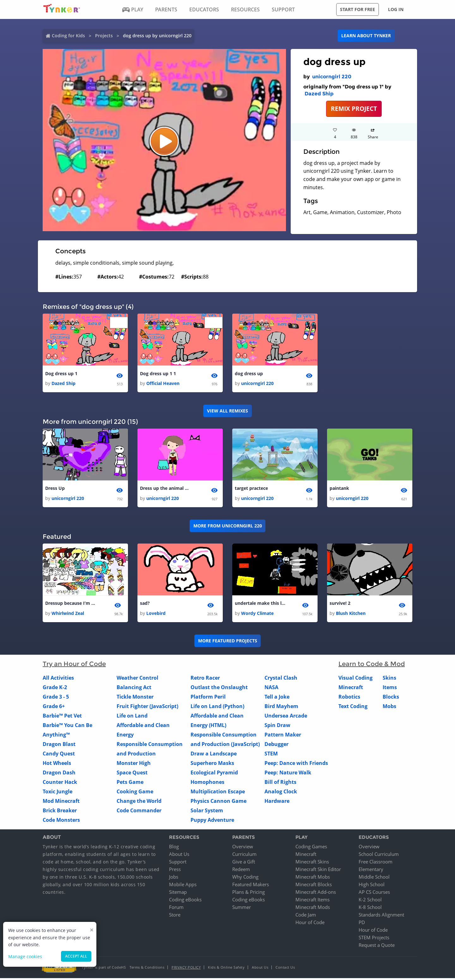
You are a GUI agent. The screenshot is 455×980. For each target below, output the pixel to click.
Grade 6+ (54, 708)
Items (390, 689)
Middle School (374, 879)
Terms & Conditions (147, 969)
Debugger (276, 746)
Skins (389, 679)
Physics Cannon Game (218, 803)
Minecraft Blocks (314, 886)
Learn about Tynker (366, 36)
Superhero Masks (212, 765)
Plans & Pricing (249, 894)
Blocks (391, 698)
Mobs (389, 708)
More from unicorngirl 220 (228, 527)
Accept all (76, 956)
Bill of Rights (280, 784)
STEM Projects (374, 939)
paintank (339, 489)
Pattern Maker (283, 736)
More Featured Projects (228, 643)
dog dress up (249, 374)
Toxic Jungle (58, 793)
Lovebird (156, 615)
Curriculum (244, 856)
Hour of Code (310, 924)
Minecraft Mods (313, 909)
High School (372, 886)
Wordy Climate (257, 615)
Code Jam (306, 917)
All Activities (58, 679)
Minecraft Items (312, 901)
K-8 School (370, 909)
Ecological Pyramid (214, 774)
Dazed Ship (319, 94)
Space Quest (132, 774)
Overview (243, 848)
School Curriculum (379, 856)
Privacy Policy (186, 969)
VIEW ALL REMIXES (227, 411)
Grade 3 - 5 (56, 698)
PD (362, 924)
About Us (179, 856)
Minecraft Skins (312, 863)
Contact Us (285, 969)
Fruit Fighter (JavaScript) (147, 708)
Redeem (241, 871)
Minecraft (351, 689)
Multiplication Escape (218, 793)
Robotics (349, 698)
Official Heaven (163, 384)
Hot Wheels (57, 765)
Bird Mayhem (281, 708)
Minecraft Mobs (313, 879)
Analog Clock (281, 793)
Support (178, 863)
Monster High (134, 765)
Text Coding (353, 708)
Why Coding (245, 879)
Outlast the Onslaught (219, 689)
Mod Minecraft (61, 803)
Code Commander (139, 812)
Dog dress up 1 (61, 374)
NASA (271, 689)
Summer (242, 909)
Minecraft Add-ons (316, 894)
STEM (271, 755)
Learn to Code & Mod (372, 665)
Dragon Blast (59, 746)
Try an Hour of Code (74, 665)
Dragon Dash (59, 774)
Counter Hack (60, 784)
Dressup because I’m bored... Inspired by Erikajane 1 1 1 (70, 605)
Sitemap (178, 894)
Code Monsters (61, 821)
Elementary (371, 871)
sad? (145, 605)
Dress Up (55, 489)
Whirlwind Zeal (68, 615)
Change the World (139, 803)
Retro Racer (205, 679)
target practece (251, 489)
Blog (174, 848)
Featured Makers (251, 886)
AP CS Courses (374, 894)
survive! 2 (340, 605)
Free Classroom (376, 863)
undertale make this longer (260, 605)
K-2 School (370, 901)
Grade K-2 (55, 689)
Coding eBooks (185, 901)
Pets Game (130, 784)
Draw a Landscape (214, 755)
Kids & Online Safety (226, 969)
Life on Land (132, 717)
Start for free (358, 9)
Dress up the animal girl (165, 489)
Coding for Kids (68, 36)
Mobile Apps (183, 886)
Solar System (207, 812)
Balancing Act (134, 689)
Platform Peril (208, 698)
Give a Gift (244, 863)
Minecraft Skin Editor (318, 871)
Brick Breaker (60, 812)
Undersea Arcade (286, 717)
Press (175, 871)
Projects (104, 36)
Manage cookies (25, 956)
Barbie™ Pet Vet (62, 717)
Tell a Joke (277, 698)
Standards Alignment (381, 917)
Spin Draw (277, 727)
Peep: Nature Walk (288, 774)
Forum (176, 909)
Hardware (277, 803)
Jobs (174, 879)
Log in (396, 9)
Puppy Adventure (212, 821)
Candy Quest (59, 755)
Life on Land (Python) (217, 708)
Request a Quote (377, 947)
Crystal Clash (281, 679)
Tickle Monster (135, 698)
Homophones (207, 784)
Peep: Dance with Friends (296, 765)
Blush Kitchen (351, 615)
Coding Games (311, 848)
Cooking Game (135, 793)
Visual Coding (355, 679)
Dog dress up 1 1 (158, 374)
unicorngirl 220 (332, 77)
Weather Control (137, 679)
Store (175, 917)
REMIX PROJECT (354, 108)
